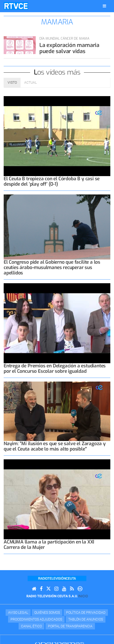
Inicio (83, 596)
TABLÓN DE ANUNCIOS (86, 619)
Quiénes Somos (47, 612)
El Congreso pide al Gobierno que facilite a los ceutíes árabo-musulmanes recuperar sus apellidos (52, 267)
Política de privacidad (86, 612)
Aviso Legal (18, 612)
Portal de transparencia (70, 626)
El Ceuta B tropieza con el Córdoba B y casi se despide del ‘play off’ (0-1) (52, 181)
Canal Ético (31, 626)
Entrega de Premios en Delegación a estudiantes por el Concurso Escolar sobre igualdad (55, 368)
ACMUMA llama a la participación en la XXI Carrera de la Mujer (49, 545)
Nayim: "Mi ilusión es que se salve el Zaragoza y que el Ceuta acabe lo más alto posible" (55, 446)
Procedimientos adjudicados (36, 619)
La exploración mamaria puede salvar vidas (69, 48)
